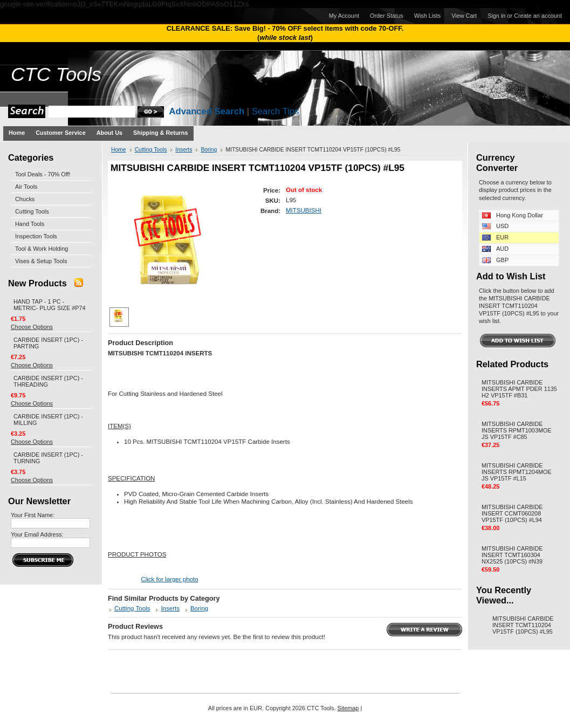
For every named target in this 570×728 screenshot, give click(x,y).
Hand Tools (30, 224)
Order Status (387, 16)
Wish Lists (428, 16)
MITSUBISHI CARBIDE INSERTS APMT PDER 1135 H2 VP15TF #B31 (519, 389)
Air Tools (26, 187)
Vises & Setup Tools (41, 261)
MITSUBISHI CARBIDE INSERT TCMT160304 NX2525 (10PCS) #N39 (512, 555)
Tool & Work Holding (42, 249)
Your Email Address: (37, 534)
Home (119, 150)
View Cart (464, 16)
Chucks (25, 199)
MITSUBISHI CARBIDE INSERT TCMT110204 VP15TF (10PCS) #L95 (523, 625)
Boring (209, 150)
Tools (56, 74)
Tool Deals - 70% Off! (43, 174)
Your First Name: (33, 515)
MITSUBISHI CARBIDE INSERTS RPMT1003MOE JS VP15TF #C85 (517, 430)
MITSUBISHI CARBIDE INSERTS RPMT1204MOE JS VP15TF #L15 (517, 472)
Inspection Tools (36, 236)
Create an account (538, 16)
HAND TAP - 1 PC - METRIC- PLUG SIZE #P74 (50, 305)
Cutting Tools (32, 211)
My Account (344, 16)
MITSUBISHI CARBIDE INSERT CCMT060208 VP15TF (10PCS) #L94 (512, 513)
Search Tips (276, 111)
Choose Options (32, 327)
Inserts (184, 150)
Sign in (496, 16)
